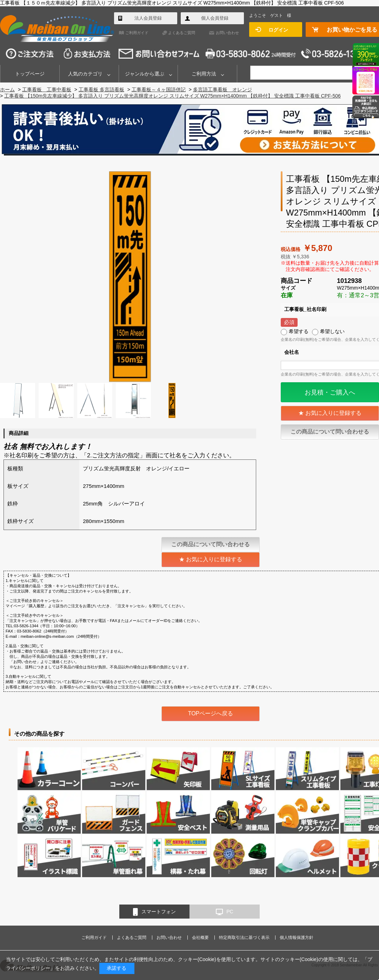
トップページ (30, 74)
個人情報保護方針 (297, 938)
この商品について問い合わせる (330, 432)
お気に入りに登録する (333, 413)
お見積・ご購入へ (330, 392)
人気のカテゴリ (85, 74)
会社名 (292, 352)
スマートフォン (154, 912)
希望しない (332, 331)
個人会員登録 (215, 18)
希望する (299, 331)
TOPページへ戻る (211, 713)
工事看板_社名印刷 (305, 309)
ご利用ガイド (137, 33)
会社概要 (200, 938)
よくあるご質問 (182, 33)
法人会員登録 (148, 18)
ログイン (278, 30)
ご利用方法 (204, 74)
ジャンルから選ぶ (145, 74)
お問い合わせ (227, 33)
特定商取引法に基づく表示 (244, 938)
